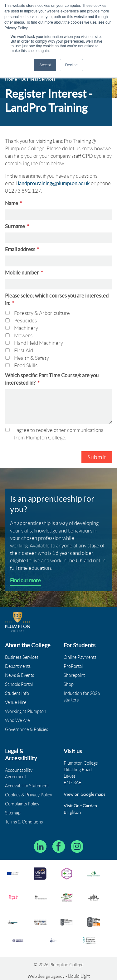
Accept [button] (45, 65)
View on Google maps (85, 794)
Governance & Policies (27, 729)
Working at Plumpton (26, 711)
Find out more (25, 580)
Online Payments (80, 657)
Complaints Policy (22, 804)
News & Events (19, 675)
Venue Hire (16, 702)
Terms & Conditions (24, 822)
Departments (18, 666)
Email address (22, 249)
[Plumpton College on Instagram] (77, 846)
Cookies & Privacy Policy (29, 795)
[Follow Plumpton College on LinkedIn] (40, 846)
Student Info (17, 693)
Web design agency (46, 976)
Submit (97, 457)
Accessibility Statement (27, 786)
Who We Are (17, 720)
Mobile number (24, 273)
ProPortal (73, 666)
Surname (17, 226)
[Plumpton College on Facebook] (59, 846)
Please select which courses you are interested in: (57, 299)
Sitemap (13, 813)
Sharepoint (74, 675)
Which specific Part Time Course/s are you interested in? (52, 379)
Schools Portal (19, 684)
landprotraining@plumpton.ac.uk (54, 183)
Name (14, 203)
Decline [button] (71, 65)
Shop (69, 684)
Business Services (22, 657)
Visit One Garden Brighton (80, 809)
